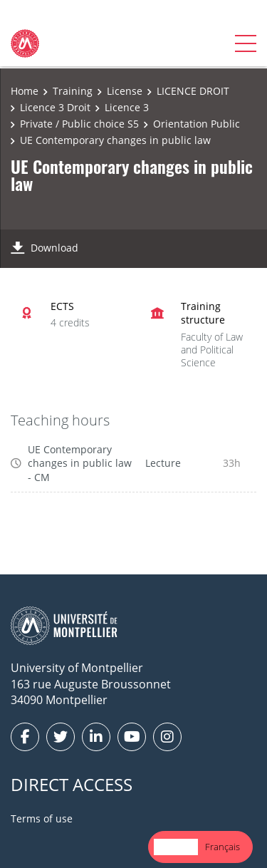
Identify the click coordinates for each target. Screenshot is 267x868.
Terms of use (42, 818)
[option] (222, 847)
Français (222, 847)
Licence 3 (127, 107)
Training (73, 91)
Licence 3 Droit (55, 107)
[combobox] (176, 847)
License (125, 91)
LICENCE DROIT (193, 91)
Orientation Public (197, 124)
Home (25, 91)
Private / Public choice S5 (79, 124)
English (176, 847)
